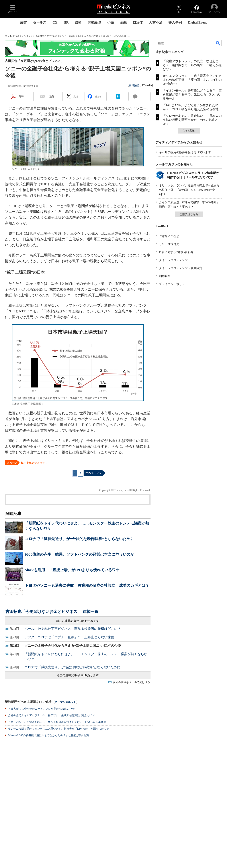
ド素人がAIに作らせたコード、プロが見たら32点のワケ (41, 709)
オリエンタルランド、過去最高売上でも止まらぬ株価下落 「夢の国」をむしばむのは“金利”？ (192, 80)
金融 (123, 22)
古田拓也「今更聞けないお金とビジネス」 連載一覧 (52, 612)
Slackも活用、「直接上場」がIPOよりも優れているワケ (72, 570)
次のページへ (93, 473)
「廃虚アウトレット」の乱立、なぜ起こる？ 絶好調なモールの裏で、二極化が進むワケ (192, 65)
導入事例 (175, 22)
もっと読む (189, 131)
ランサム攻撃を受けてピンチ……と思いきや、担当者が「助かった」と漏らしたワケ (59, 729)
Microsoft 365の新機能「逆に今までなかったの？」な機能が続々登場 (49, 735)
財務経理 (94, 22)
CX (55, 22)
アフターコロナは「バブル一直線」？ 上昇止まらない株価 (69, 637)
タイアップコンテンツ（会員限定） (182, 268)
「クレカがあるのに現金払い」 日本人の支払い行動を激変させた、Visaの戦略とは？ (192, 120)
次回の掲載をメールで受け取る (131, 682)
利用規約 (165, 276)
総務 (78, 22)
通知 (52, 96)
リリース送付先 (169, 244)
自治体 (138, 22)
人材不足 (156, 22)
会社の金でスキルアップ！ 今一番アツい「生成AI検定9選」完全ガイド (51, 715)
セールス (40, 22)
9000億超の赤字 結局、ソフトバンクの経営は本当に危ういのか (79, 554)
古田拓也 (134, 85)
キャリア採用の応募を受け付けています (185, 152)
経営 (23, 22)
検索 (218, 43)
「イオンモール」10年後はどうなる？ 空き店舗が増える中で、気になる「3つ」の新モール (192, 95)
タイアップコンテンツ (173, 260)
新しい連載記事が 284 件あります (78, 621)
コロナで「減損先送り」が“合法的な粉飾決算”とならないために (79, 539)
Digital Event (197, 22)
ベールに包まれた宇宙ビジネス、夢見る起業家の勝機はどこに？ (73, 629)
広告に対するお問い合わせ (176, 252)
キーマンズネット (65, 702)
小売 (110, 22)
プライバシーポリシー (173, 284)
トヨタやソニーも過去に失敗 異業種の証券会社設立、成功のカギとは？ (87, 586)
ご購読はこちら (189, 214)
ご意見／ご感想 (169, 236)
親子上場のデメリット (34, 463)
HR (66, 22)
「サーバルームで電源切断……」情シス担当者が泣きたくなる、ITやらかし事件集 (57, 722)
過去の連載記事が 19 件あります (78, 675)
